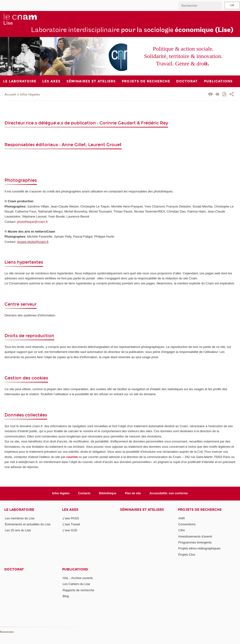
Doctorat (14, 569)
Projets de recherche (200, 510)
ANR (182, 518)
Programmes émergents (195, 542)
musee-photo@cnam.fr (33, 242)
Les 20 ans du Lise (18, 530)
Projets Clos (187, 555)
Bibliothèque (108, 493)
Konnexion (7, 632)
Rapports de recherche (78, 590)
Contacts (84, 493)
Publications (75, 569)
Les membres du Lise (20, 518)
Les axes (70, 510)
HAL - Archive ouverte (78, 578)
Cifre (182, 530)
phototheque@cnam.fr (32, 222)
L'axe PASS (71, 518)
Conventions (187, 524)
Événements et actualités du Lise (28, 524)
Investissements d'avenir (195, 536)
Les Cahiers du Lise (76, 584)
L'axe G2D (70, 530)
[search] (200, 6)
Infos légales (30, 95)
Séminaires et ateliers (142, 510)
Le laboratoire (19, 510)
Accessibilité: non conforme (169, 493)
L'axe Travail (71, 524)
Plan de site (133, 493)
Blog (66, 596)
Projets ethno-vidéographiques (199, 548)
